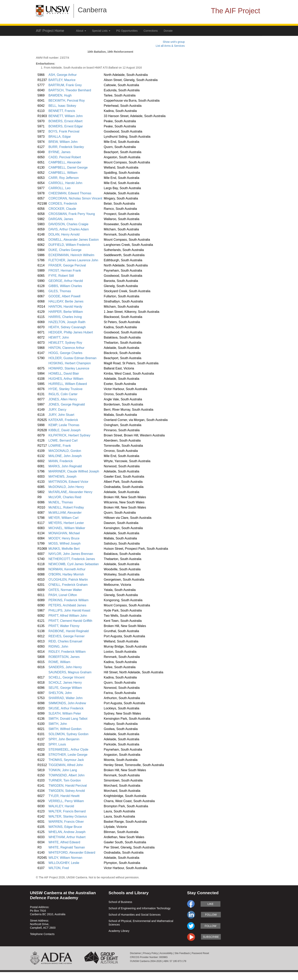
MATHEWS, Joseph (62, 477)
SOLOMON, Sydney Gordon (68, 734)
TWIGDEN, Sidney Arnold (67, 791)
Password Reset (200, 953)
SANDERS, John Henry (65, 667)
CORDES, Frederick (63, 204)
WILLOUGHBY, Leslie (64, 863)
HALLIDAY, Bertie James (66, 301)
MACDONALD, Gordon (65, 451)
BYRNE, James (59, 152)
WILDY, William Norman (65, 858)
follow (211, 915)
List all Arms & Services (170, 46)
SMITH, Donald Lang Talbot (68, 719)
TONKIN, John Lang (63, 770)
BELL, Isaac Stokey (62, 106)
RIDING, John (58, 646)
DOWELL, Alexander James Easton (74, 240)
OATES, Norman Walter (65, 590)
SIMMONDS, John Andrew (67, 703)
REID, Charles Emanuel (65, 641)
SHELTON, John (60, 693)
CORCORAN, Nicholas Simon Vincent (75, 198)
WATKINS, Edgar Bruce (65, 827)
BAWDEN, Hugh (60, 95)
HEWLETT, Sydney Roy (65, 343)
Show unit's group (174, 42)
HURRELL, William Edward (68, 384)
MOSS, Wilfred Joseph (64, 543)
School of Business (120, 902)
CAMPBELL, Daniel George (68, 167)
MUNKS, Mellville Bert (64, 549)
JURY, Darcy (57, 410)
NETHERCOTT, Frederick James (72, 559)
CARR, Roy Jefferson (64, 178)
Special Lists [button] (101, 31)
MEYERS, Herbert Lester (66, 523)
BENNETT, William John (65, 116)
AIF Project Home (50, 31)
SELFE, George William (65, 688)
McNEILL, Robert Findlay (66, 507)
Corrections (151, 31)
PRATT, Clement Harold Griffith (70, 621)
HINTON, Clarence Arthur (66, 348)
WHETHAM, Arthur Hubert (67, 837)
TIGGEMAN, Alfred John (66, 765)
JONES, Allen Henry (63, 399)
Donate (168, 31)
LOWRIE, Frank (60, 446)
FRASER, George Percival (67, 265)
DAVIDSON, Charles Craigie (68, 224)
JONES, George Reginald (67, 404)
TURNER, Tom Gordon (65, 780)
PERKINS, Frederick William (68, 600)
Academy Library (119, 931)
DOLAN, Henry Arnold (64, 234)
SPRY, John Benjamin (64, 739)
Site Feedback (182, 953)
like (211, 904)
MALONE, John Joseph (65, 456)
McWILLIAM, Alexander (65, 513)
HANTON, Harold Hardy (65, 307)
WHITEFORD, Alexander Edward (72, 853)
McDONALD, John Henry (66, 487)
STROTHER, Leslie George (68, 755)
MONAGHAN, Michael (64, 533)
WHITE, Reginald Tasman (67, 847)
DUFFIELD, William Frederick (69, 245)
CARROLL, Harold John (65, 183)
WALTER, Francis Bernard (67, 811)
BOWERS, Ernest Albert (65, 121)
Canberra (92, 10)
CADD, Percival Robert (65, 157)
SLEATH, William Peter (65, 713)
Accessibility (166, 953)
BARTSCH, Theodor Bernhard (70, 90)
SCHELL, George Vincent (66, 677)
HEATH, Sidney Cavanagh (67, 327)
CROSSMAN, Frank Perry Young (72, 214)
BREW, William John (63, 142)
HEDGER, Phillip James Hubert (71, 332)
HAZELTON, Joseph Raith (67, 322)
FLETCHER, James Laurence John (73, 260)
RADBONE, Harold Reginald (69, 631)
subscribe (211, 937)
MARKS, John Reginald (65, 466)
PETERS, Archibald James (67, 605)
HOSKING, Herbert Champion (70, 363)
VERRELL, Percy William (66, 801)
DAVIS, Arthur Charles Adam (69, 229)
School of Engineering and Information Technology (140, 908)
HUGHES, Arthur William (66, 379)
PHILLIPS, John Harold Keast (69, 610)
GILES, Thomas (60, 291)
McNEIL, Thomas (61, 502)
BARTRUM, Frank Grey (65, 85)
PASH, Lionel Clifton (63, 595)
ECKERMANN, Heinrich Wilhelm (71, 255)
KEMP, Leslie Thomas (64, 425)
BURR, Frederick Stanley (66, 147)
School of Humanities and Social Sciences (135, 915)
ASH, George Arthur (62, 75)
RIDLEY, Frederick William (67, 652)
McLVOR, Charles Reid (65, 497)
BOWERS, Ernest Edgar (66, 126)
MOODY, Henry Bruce (64, 538)
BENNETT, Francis (62, 111)
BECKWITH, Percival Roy (67, 101)
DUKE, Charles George (65, 250)
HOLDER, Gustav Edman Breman (72, 358)
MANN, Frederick (61, 461)
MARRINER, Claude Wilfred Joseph (74, 471)
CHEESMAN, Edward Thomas (70, 193)
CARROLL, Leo (59, 188)
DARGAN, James (61, 219)
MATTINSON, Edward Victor (68, 482)
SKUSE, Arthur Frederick (66, 708)
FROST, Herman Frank (65, 271)
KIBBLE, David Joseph (64, 430)
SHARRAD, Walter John (65, 698)
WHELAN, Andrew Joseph (67, 832)
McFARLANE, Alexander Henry (70, 492)
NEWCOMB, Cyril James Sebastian (74, 564)
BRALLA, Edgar (60, 137)
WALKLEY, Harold (61, 806)
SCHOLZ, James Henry (65, 683)
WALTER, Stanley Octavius (68, 816)
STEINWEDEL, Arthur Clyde (68, 750)
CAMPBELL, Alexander (65, 162)
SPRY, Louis (57, 744)
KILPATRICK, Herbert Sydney (69, 435)
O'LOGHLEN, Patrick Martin (68, 580)
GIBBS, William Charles (65, 286)
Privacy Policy (150, 953)
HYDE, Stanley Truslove (65, 389)
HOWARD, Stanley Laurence (69, 368)
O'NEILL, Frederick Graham (68, 585)
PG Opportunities (127, 31)
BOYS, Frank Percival (64, 131)
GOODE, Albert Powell (64, 296)
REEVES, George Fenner (66, 636)
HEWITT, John (59, 337)
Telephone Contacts (42, 934)
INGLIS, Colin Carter (63, 394)
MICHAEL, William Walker (67, 528)
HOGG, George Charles (65, 353)
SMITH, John (58, 724)
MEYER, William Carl (63, 518)
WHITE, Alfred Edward (64, 842)
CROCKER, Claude (62, 209)
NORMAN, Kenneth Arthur (67, 569)
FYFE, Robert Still (61, 276)
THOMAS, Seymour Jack (66, 760)
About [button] (81, 31)
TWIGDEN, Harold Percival (68, 786)
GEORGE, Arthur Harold (66, 281)
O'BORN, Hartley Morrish (66, 574)
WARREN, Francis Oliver (66, 822)
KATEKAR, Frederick (63, 420)
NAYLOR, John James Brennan (71, 554)
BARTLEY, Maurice (62, 80)
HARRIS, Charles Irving (65, 317)
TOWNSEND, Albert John (66, 775)
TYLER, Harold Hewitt (64, 796)
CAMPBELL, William (63, 173)
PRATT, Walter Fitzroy (64, 626)
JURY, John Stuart (61, 415)
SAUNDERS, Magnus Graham (70, 672)
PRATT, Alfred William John (68, 616)
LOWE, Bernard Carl (63, 440)
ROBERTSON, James (64, 657)
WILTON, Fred (59, 868)
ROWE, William (59, 662)
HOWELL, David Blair (64, 374)
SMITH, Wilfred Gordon (65, 729)
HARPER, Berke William (66, 312)
